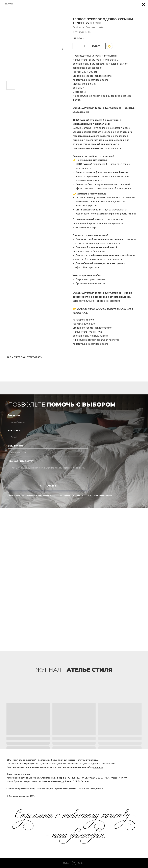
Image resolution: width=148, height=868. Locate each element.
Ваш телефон (16, 446)
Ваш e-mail (15, 431)
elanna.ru (98, 767)
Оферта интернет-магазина (20, 788)
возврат (100, 788)
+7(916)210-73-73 (98, 778)
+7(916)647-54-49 (117, 778)
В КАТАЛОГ (9, 4)
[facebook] (134, 796)
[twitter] (139, 796)
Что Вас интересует (21, 461)
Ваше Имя (14, 415)
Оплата (81, 788)
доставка (91, 788)
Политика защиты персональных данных (56, 788)
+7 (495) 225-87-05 (78, 778)
